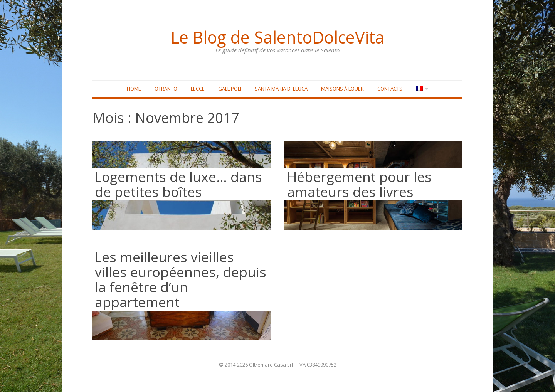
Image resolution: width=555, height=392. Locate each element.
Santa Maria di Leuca (280, 89)
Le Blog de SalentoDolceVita (277, 37)
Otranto (165, 89)
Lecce (197, 89)
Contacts (389, 89)
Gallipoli (229, 89)
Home (133, 89)
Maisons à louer (342, 89)
